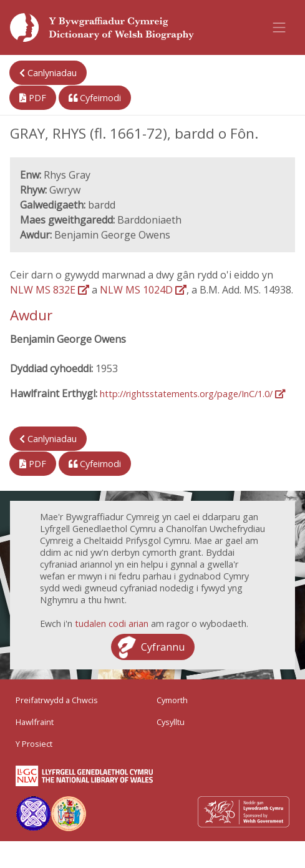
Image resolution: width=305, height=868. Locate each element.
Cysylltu (171, 722)
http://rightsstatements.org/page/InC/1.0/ (192, 394)
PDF (33, 98)
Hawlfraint (35, 722)
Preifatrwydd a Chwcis (57, 700)
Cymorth (172, 700)
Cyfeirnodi (95, 98)
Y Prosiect (34, 744)
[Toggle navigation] (279, 27)
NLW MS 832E (50, 290)
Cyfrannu (163, 647)
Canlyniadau (48, 73)
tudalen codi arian (112, 624)
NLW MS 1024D (143, 290)
